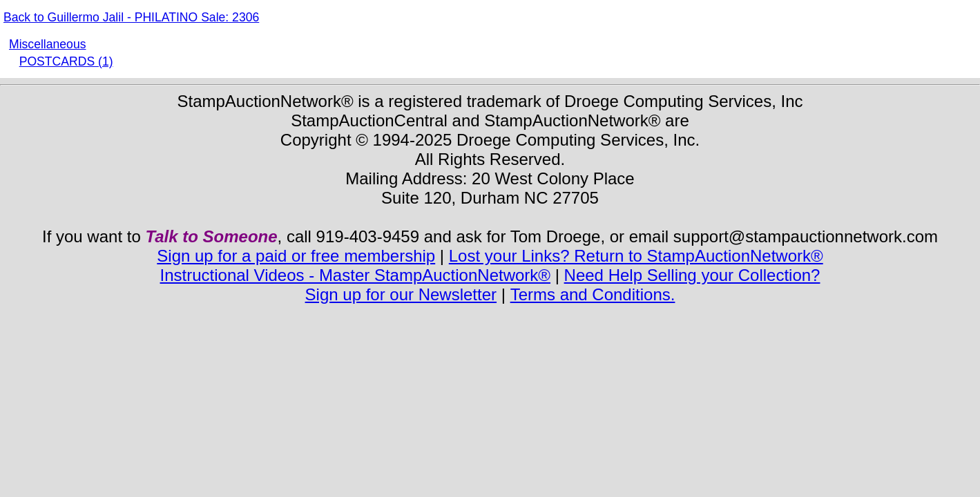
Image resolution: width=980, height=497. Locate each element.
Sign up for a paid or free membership (296, 256)
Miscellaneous (47, 44)
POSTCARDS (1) (66, 61)
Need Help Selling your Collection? (692, 275)
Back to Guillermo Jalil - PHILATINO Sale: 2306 (131, 17)
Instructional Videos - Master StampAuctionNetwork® (355, 275)
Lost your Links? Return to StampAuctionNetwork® (636, 256)
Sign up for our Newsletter (401, 294)
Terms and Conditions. (593, 294)
